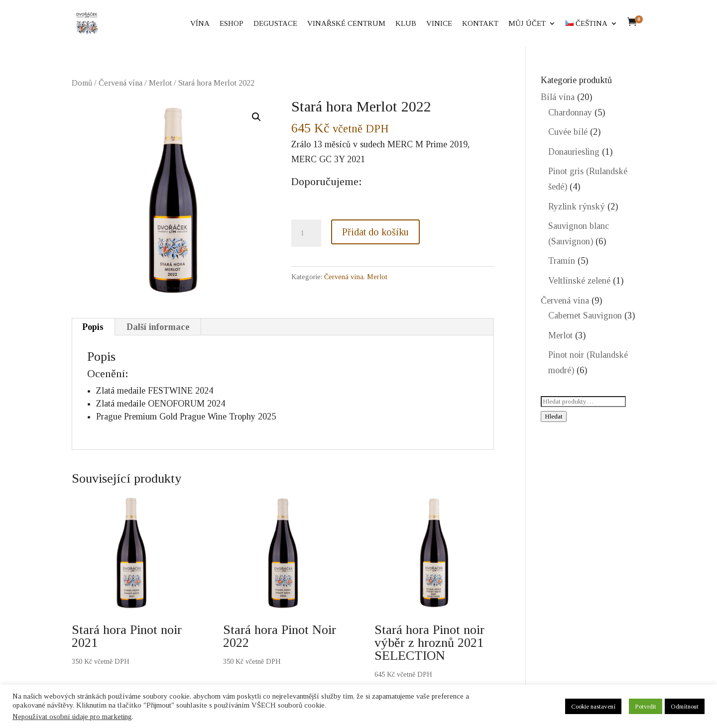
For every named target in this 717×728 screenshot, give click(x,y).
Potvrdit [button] (646, 706)
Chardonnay (570, 112)
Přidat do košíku (375, 232)
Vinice (439, 24)
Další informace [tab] (158, 327)
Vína (200, 24)
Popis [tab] (93, 327)
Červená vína (120, 83)
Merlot (160, 83)
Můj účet (527, 24)
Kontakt (480, 24)
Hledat (554, 416)
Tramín (562, 261)
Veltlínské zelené (579, 281)
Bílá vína (558, 97)
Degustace (275, 24)
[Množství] (306, 233)
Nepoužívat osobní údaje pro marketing (72, 717)
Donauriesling (574, 152)
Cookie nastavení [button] (593, 706)
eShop (232, 24)
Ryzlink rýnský (577, 207)
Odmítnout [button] (685, 706)
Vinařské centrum (346, 24)
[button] (256, 117)
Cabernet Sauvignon (585, 315)
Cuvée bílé (568, 132)
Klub (406, 24)
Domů (82, 83)
